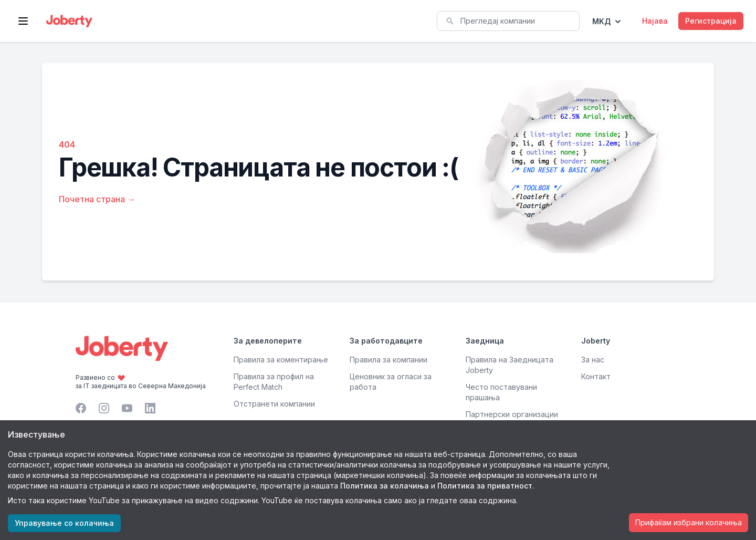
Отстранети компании (274, 404)
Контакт (596, 376)
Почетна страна (97, 199)
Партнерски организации (512, 414)
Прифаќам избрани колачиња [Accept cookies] (689, 522)
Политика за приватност (485, 486)
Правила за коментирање (281, 360)
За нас (593, 360)
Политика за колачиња (385, 486)
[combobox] (508, 21)
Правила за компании (388, 360)
